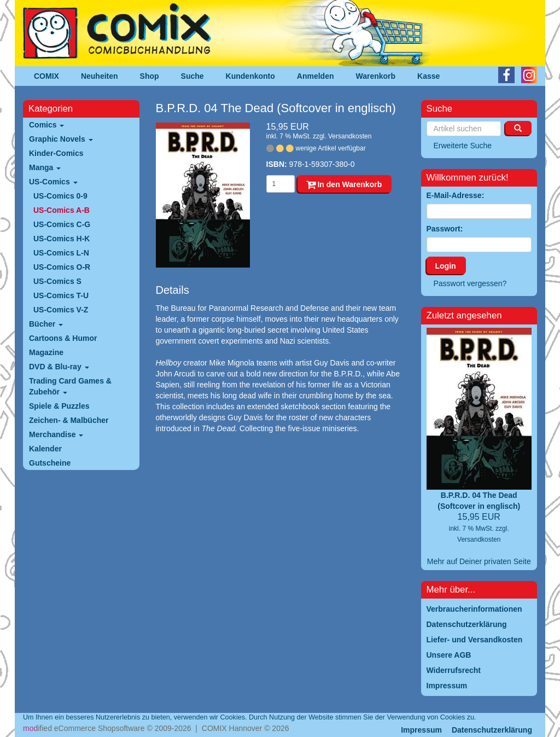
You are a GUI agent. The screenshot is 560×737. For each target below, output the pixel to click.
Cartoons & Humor (63, 338)
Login (446, 266)
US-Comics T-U (61, 295)
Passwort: (445, 229)
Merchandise (56, 434)
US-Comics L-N (61, 253)
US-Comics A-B (62, 210)
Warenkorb (376, 76)
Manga (45, 167)
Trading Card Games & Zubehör (70, 386)
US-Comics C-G (62, 224)
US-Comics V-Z (61, 310)
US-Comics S (57, 281)
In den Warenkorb (344, 184)
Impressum (421, 730)
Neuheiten (100, 76)
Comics (46, 125)
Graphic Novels (61, 139)
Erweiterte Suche (463, 146)
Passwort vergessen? (470, 283)
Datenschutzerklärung (492, 730)
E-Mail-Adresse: (456, 195)
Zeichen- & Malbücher (69, 420)
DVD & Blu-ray (59, 367)
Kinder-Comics (56, 153)
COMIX (46, 76)
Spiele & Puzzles (59, 406)
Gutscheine (50, 463)
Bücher (46, 324)
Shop (150, 76)
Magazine (46, 352)
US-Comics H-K (62, 239)
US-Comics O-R (62, 267)
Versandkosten (350, 136)
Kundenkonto (250, 76)
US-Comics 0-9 (60, 196)
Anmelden (316, 76)
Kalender (45, 449)
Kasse (428, 76)
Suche (192, 76)
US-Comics (53, 182)
